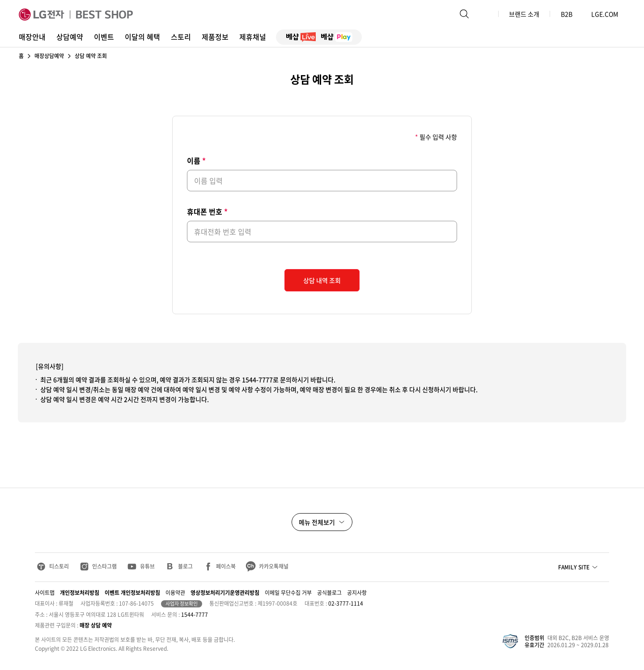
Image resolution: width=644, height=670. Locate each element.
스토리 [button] (181, 37)
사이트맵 (45, 593)
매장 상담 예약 (96, 625)
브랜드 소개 (524, 14)
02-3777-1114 (346, 603)
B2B (571, 14)
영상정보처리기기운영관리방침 (225, 593)
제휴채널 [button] (253, 37)
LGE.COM (605, 14)
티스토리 (59, 566)
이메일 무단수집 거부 (288, 593)
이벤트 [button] (104, 37)
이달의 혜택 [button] (142, 37)
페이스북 (226, 566)
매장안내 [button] (32, 37)
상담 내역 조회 (322, 280)
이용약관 (175, 593)
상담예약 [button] (70, 37)
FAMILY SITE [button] (574, 567)
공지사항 (357, 593)
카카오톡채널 (274, 566)
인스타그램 (104, 566)
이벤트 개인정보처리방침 (132, 593)
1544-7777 (195, 615)
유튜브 (147, 566)
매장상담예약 (49, 56)
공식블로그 (329, 593)
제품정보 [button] (215, 37)
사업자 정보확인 (182, 604)
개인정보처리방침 (80, 593)
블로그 (185, 566)
